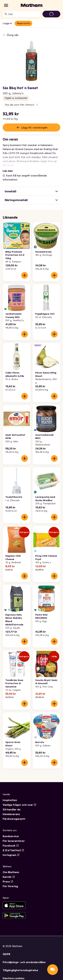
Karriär (9, 877)
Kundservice (11, 836)
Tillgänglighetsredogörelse (20, 970)
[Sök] (6, 14)
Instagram (11, 855)
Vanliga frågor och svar (19, 805)
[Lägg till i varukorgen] (25, 275)
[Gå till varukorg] (51, 14)
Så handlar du (12, 809)
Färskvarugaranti (14, 819)
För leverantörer (14, 841)
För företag (10, 886)
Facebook (11, 846)
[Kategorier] (6, 5)
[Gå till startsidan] (32, 5)
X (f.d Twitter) (13, 850)
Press (8, 881)
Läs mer (8, 171)
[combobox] (24, 14)
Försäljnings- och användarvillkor (24, 962)
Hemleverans (11, 814)
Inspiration (10, 800)
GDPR (6, 954)
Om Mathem (11, 872)
